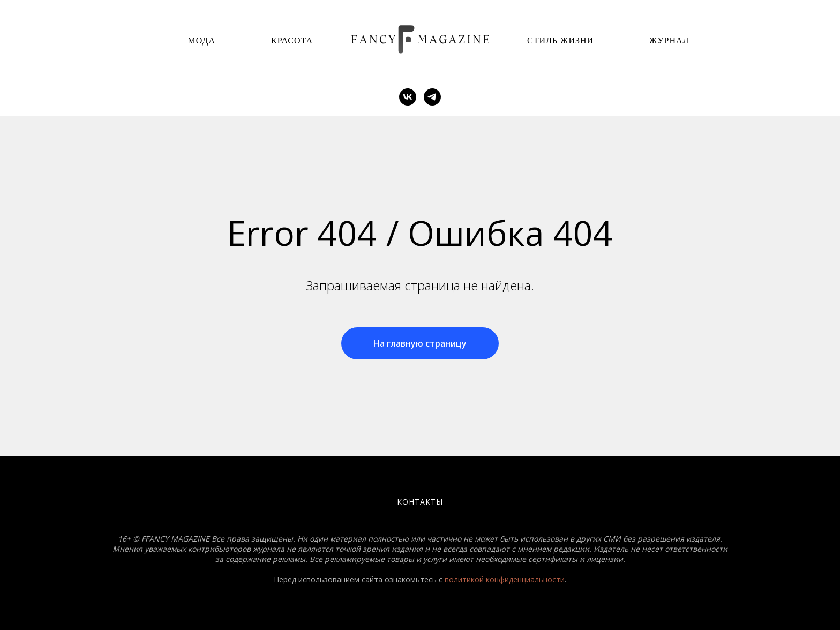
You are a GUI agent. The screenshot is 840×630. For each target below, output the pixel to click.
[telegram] (432, 97)
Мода (202, 40)
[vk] (408, 97)
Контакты (420, 502)
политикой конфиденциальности (505, 579)
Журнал (669, 40)
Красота (292, 40)
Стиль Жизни (560, 40)
